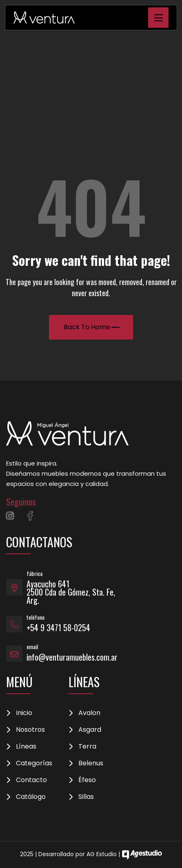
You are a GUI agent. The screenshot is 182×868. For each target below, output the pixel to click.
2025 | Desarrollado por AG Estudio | (91, 854)
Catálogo (31, 797)
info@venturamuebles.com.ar (72, 657)
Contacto (31, 780)
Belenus (91, 763)
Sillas (86, 797)
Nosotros (30, 730)
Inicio (24, 713)
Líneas (26, 747)
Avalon (89, 713)
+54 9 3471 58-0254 (58, 627)
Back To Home (92, 327)
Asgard (90, 730)
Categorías (34, 763)
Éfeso (87, 780)
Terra (87, 747)
